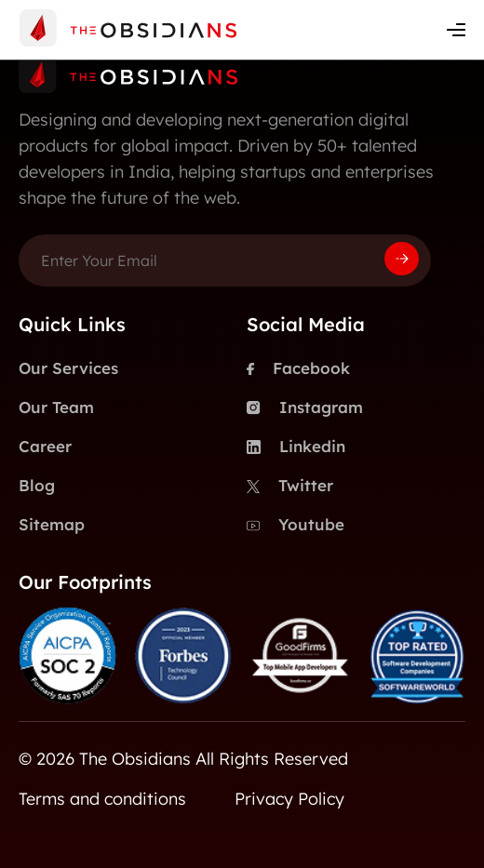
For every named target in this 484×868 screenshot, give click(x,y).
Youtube (296, 525)
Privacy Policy (289, 799)
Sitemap (52, 524)
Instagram (305, 407)
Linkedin (296, 447)
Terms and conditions (102, 799)
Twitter (290, 486)
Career (45, 446)
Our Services (68, 368)
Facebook (298, 368)
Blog (37, 485)
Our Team (56, 407)
